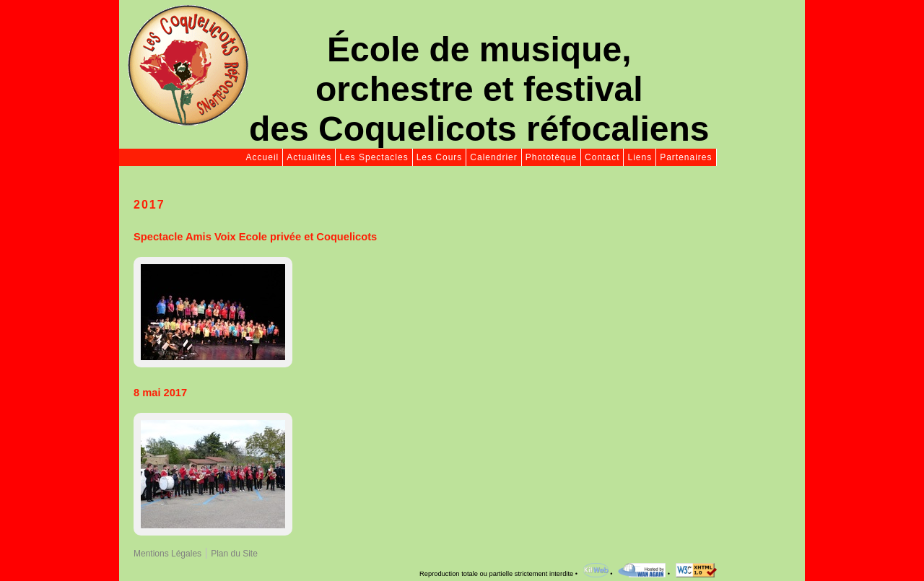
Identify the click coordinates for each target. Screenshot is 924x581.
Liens (640, 157)
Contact (602, 157)
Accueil (263, 157)
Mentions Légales (167, 554)
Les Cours (440, 157)
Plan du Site (234, 554)
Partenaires (686, 157)
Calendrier (493, 157)
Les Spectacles (374, 157)
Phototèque (551, 157)
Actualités (309, 157)
